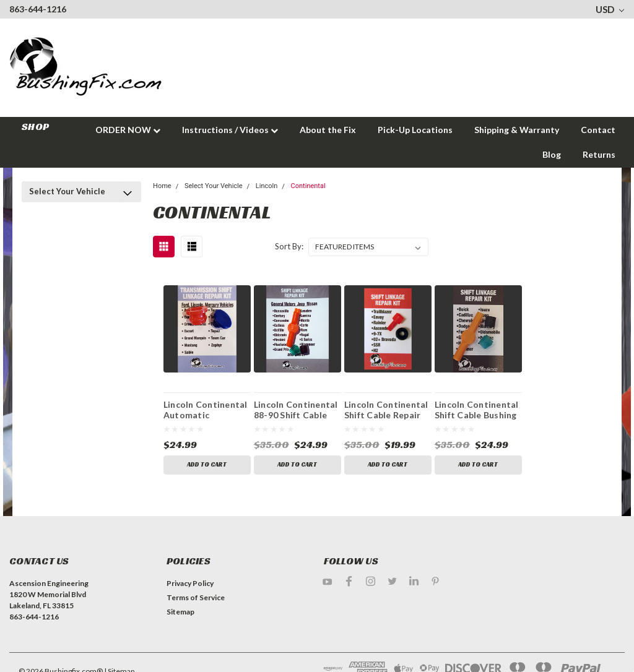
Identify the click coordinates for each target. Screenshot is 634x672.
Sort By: (289, 246)
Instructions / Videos (230, 130)
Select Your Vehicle (67, 191)
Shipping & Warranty (517, 130)
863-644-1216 (38, 9)
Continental (308, 186)
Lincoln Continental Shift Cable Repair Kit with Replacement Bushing (386, 410)
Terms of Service (196, 597)
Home (162, 186)
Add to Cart (207, 465)
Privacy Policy (190, 583)
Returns (599, 154)
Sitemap (180, 612)
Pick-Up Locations (415, 130)
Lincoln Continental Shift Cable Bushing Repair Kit (477, 410)
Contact (598, 130)
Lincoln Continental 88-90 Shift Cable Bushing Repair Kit (296, 410)
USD (610, 9)
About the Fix (328, 130)
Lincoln (267, 186)
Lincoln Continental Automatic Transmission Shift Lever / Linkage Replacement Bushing (206, 410)
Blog (552, 154)
